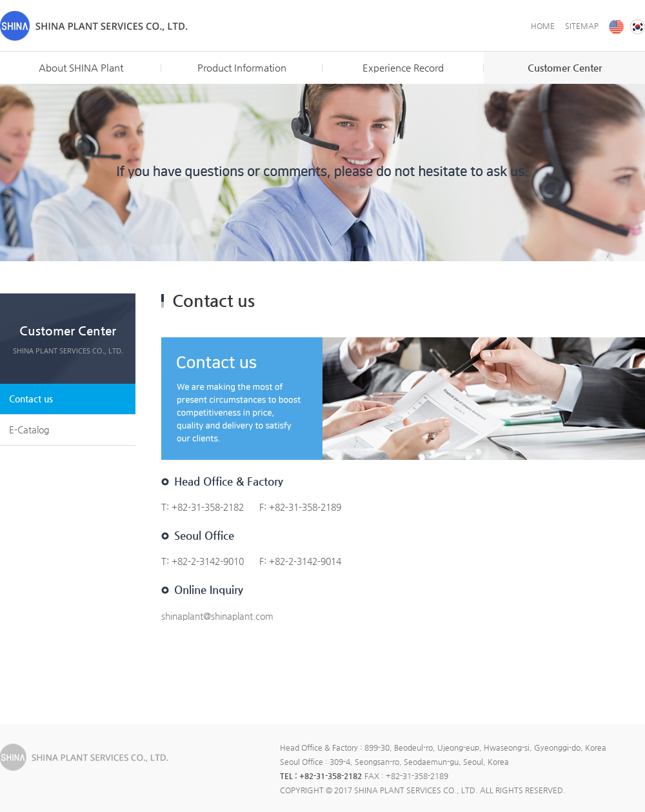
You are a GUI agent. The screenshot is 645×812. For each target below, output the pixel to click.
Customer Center (565, 67)
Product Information (242, 67)
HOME (543, 26)
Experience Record (403, 67)
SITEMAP (582, 26)
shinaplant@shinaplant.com (217, 616)
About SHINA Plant (81, 67)
